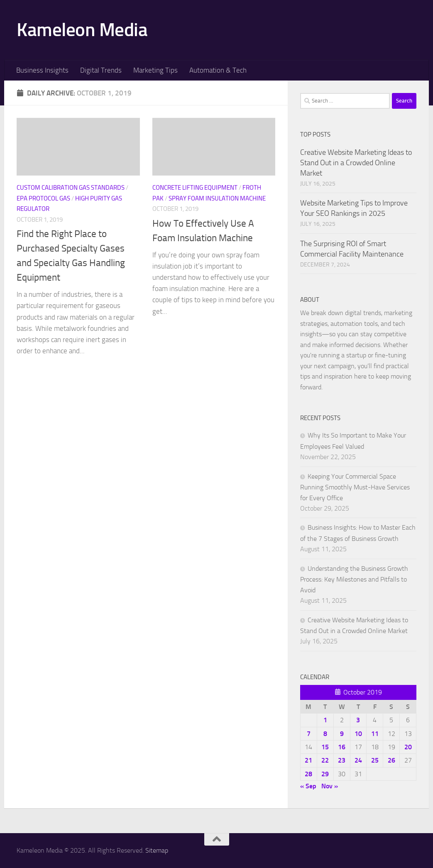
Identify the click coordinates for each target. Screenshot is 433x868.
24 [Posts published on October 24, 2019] (358, 760)
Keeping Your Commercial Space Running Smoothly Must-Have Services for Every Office (355, 487)
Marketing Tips (155, 70)
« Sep (308, 786)
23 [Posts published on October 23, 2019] (342, 760)
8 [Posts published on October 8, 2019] (325, 734)
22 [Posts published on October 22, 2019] (325, 760)
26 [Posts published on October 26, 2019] (391, 760)
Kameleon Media (82, 30)
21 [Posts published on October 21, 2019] (308, 760)
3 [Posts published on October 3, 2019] (358, 720)
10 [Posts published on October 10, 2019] (358, 734)
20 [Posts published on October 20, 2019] (408, 747)
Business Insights (42, 70)
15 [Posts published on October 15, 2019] (325, 747)
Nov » (330, 786)
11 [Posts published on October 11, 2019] (375, 734)
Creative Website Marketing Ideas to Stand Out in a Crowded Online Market (356, 163)
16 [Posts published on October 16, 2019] (342, 747)
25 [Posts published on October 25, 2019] (375, 760)
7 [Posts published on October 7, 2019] (309, 734)
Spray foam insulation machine (217, 198)
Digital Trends (101, 70)
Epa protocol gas (43, 198)
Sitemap (157, 850)
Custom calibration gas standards (71, 188)
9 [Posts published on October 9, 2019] (342, 734)
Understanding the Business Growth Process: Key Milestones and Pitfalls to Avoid (354, 579)
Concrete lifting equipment (195, 188)
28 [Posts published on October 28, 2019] (308, 774)
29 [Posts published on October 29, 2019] (325, 774)
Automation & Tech (218, 70)
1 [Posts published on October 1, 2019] (325, 720)
